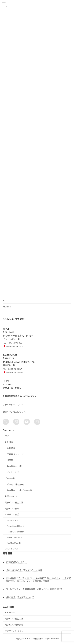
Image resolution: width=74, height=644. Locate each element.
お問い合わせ (11, 496)
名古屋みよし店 (14, 466)
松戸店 (10, 460)
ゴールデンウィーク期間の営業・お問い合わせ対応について (34, 589)
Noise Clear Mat (14, 537)
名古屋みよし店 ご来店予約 (20, 490)
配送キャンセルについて (14, 412)
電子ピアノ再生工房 (14, 503)
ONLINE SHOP (12, 549)
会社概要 (9, 442)
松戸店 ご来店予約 (15, 484)
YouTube (7, 307)
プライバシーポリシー (13, 405)
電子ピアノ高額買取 (14, 625)
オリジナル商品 (12, 514)
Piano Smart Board (15, 526)
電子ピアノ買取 (12, 509)
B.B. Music (10, 613)
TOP (7, 436)
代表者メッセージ (15, 454)
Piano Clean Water (15, 532)
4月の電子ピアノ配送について (20, 597)
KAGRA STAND (14, 543)
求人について (13, 472)
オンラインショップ (14, 631)
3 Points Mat (13, 520)
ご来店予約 (10, 478)
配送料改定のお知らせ (16, 562)
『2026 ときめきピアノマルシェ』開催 (24, 570)
